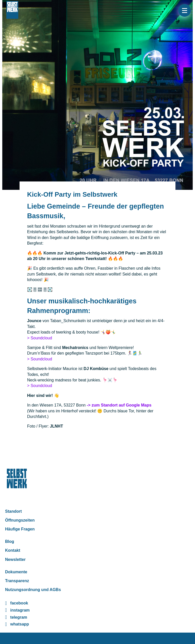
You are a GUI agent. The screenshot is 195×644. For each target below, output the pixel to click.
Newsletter (15, 559)
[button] (185, 10)
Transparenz (17, 581)
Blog (10, 541)
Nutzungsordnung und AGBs (33, 590)
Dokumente (16, 572)
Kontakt (13, 550)
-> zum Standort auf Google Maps (119, 405)
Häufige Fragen (20, 529)
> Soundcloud (40, 338)
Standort (13, 511)
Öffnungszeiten (20, 520)
